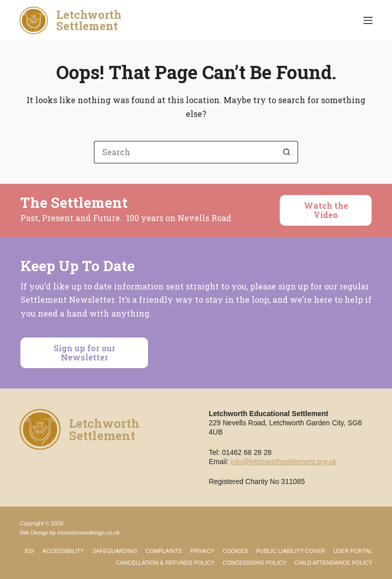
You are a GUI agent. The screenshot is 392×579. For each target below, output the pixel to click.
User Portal (353, 551)
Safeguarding (115, 551)
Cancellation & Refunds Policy (165, 563)
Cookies (235, 551)
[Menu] (368, 20)
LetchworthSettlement (89, 20)
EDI (30, 551)
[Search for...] (185, 152)
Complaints (164, 551)
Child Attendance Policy (334, 563)
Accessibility (63, 551)
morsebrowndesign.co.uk (88, 533)
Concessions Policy (254, 563)
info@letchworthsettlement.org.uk (284, 462)
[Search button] (287, 152)
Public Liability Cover (291, 551)
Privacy (202, 551)
